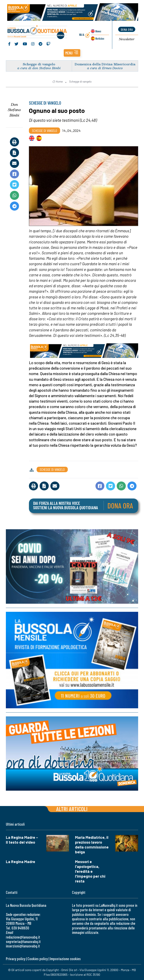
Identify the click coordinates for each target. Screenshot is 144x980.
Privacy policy (16, 959)
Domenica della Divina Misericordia (105, 64)
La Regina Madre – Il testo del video (22, 840)
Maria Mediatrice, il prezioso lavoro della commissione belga (92, 845)
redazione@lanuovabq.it (23, 937)
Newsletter (127, 39)
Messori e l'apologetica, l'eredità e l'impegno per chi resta (90, 871)
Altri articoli (72, 809)
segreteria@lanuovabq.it (23, 941)
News (98, 31)
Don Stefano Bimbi (14, 110)
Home (58, 82)
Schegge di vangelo (39, 64)
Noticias (100, 38)
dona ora (127, 29)
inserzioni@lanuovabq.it (23, 946)
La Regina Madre (21, 862)
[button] (72, 53)
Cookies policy (38, 959)
